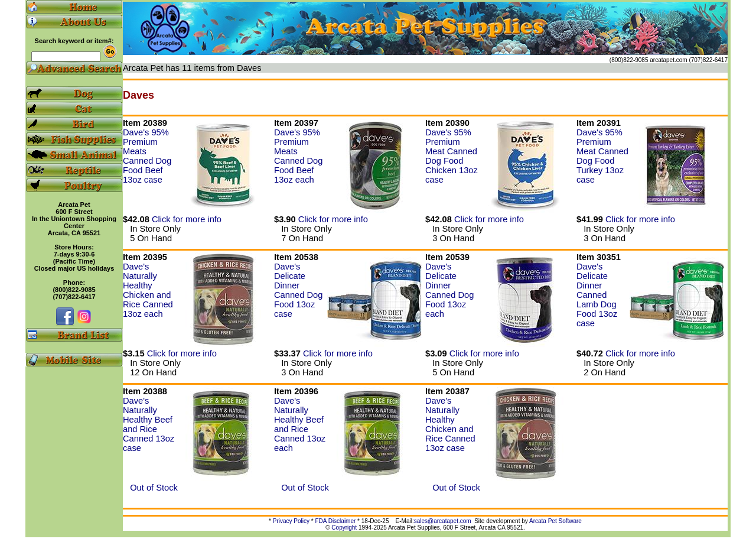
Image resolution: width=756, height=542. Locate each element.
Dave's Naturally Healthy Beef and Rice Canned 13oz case (149, 424)
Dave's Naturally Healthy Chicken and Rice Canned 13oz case (450, 424)
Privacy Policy (291, 521)
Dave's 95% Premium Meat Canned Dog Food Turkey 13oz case (602, 156)
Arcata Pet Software (555, 521)
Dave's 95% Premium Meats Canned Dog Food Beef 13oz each (298, 156)
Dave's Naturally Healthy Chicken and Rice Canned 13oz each (148, 290)
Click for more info (187, 219)
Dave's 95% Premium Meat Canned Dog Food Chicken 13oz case (452, 156)
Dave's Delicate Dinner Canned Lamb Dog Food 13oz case (597, 295)
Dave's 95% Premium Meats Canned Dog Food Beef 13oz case (147, 156)
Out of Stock (150, 488)
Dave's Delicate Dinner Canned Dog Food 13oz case (298, 290)
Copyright (344, 528)
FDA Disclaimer (335, 521)
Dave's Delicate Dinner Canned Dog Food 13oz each (449, 290)
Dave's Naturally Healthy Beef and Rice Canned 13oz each (300, 424)
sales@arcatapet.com (443, 521)
